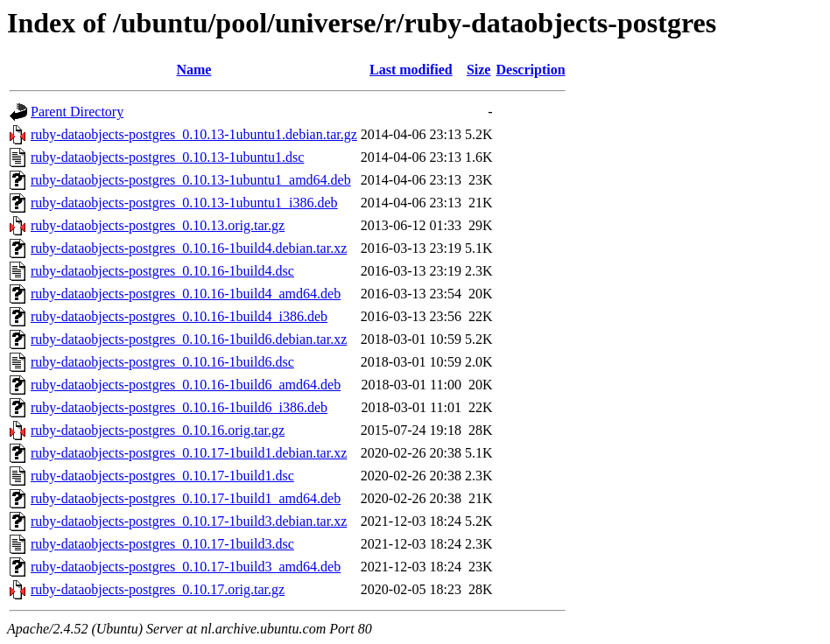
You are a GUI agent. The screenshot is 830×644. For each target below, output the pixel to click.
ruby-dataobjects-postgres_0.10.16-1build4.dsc (162, 271)
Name (193, 70)
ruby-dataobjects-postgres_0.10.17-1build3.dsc (162, 544)
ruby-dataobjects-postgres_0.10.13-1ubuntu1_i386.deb (184, 203)
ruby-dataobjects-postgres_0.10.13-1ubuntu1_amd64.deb (191, 180)
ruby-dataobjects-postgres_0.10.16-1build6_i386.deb (179, 407)
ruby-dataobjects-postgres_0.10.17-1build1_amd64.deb (186, 498)
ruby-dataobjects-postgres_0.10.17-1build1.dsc (162, 476)
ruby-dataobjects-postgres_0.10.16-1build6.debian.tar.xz (189, 339)
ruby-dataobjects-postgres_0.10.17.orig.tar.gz (158, 589)
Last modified (411, 70)
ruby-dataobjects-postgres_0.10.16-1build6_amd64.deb (186, 385)
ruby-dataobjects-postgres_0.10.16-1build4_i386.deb (179, 316)
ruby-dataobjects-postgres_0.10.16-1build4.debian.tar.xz (189, 248)
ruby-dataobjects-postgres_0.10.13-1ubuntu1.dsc (167, 157)
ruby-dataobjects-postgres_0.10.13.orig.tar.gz (158, 225)
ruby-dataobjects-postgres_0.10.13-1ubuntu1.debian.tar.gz (194, 134)
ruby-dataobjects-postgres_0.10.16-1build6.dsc (162, 362)
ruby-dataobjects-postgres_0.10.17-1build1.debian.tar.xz (189, 453)
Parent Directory (77, 112)
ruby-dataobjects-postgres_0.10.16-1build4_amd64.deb (186, 294)
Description (530, 70)
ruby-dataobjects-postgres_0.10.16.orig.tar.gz (158, 430)
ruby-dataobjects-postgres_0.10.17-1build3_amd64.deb (186, 567)
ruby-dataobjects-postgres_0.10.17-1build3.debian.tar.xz (189, 521)
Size (479, 70)
